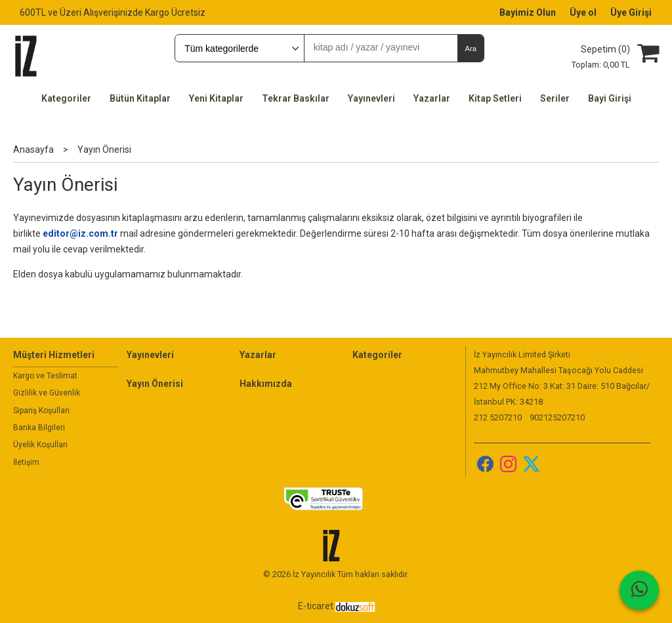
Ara (470, 49)
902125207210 (557, 417)
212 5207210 (498, 417)
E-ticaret (316, 606)
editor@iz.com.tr (80, 233)
